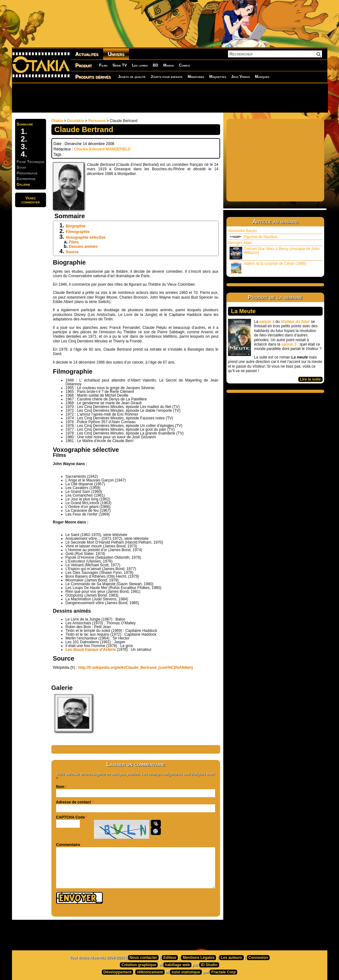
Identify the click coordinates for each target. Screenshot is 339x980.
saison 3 (289, 344)
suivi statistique (186, 972)
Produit (84, 65)
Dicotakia (76, 121)
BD (155, 65)
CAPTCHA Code (71, 817)
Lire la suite (310, 379)
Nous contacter (143, 958)
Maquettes (218, 77)
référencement (150, 972)
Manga (169, 65)
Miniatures (196, 77)
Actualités (87, 54)
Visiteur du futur (295, 322)
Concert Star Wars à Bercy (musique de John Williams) (275, 253)
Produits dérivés (93, 77)
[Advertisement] (170, 98)
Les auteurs (231, 958)
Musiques (262, 77)
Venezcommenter (30, 200)
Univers (116, 54)
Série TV (120, 65)
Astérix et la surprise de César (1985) (268, 268)
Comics (184, 65)
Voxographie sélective (86, 237)
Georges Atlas (240, 243)
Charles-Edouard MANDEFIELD (102, 149)
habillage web (177, 965)
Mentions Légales (199, 958)
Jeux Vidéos (240, 77)
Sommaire (25, 124)
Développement (117, 972)
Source (72, 252)
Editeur (170, 958)
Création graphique (139, 965)
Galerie (23, 184)
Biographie (76, 226)
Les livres (140, 65)
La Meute (243, 311)
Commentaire (68, 845)
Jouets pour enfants (167, 77)
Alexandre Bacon (242, 231)
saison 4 (267, 322)
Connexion (258, 958)
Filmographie (78, 232)
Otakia (57, 121)
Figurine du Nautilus (254, 237)
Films (103, 65)
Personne (97, 121)
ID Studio (209, 965)
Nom (60, 787)
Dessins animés (83, 247)
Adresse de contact (74, 802)
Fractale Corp (223, 972)
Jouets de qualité (132, 77)
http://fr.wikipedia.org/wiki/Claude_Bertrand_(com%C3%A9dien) (135, 668)
